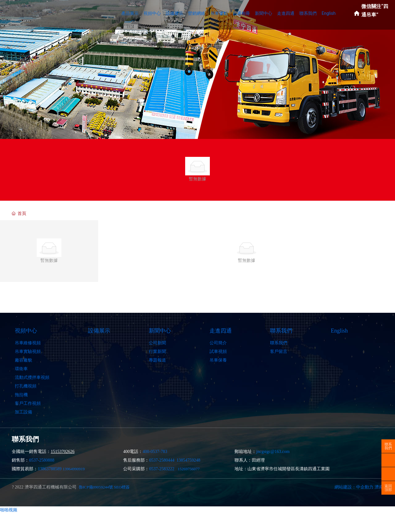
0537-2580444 (162, 460)
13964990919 (74, 469)
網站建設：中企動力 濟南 (359, 487)
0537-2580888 (42, 460)
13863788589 (50, 469)
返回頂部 (388, 488)
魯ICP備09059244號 (96, 487)
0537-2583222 (162, 469)
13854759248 (188, 460)
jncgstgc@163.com (273, 452)
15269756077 (189, 469)
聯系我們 (388, 446)
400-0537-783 (155, 452)
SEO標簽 (122, 487)
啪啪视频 (9, 510)
